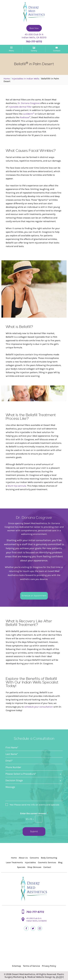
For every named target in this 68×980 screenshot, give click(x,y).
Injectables (30, 862)
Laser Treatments (14, 862)
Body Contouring (49, 858)
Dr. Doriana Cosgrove (29, 103)
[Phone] (34, 767)
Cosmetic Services (47, 862)
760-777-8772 (35, 912)
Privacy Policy (49, 966)
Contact (47, 867)
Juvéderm (29, 114)
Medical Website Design (40, 977)
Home (7, 79)
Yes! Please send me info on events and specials (34, 805)
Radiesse (25, 117)
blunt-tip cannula (17, 486)
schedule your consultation (39, 707)
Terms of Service (31, 966)
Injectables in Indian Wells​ (25, 79)
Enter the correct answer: (34, 813)
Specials (21, 867)
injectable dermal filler (20, 107)
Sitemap (16, 966)
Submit (34, 832)
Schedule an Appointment (34, 596)
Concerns (34, 858)
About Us (23, 858)
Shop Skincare (34, 867)
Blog (60, 862)
